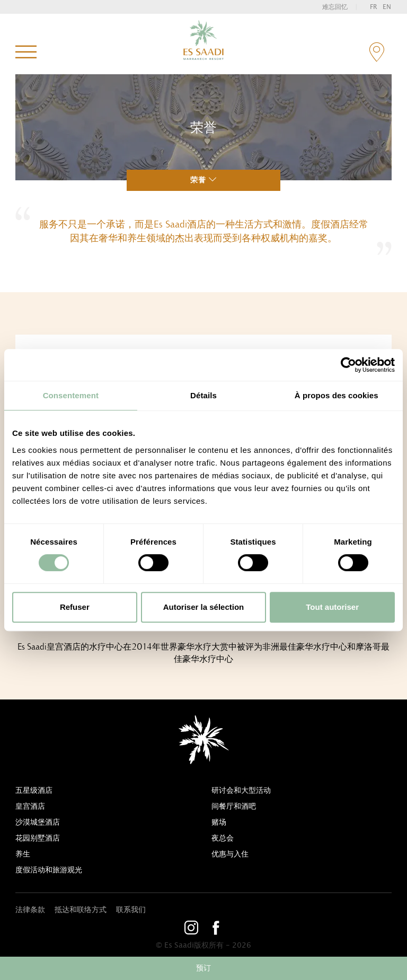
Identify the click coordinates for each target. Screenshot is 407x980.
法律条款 (30, 910)
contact (377, 52)
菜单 (26, 52)
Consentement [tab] (71, 395)
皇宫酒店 (30, 807)
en (387, 7)
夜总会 (223, 838)
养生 (23, 854)
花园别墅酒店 (38, 838)
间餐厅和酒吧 (234, 807)
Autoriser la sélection (204, 607)
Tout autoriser (332, 607)
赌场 (219, 822)
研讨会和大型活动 (241, 791)
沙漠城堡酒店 (38, 822)
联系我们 (131, 910)
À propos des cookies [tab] (337, 395)
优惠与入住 (230, 854)
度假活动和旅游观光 (49, 870)
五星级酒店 (34, 791)
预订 (203, 968)
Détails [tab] (203, 395)
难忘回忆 (335, 7)
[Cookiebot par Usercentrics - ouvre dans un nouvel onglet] (348, 365)
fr (374, 7)
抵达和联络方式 (81, 910)
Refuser (75, 607)
